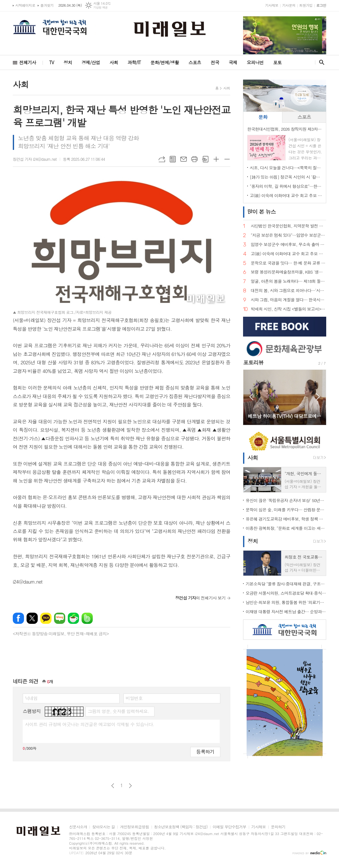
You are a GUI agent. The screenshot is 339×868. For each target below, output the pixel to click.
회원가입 (306, 5)
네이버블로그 (60, 618)
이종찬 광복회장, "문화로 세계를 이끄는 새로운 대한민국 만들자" (286, 528)
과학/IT (134, 62)
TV (52, 62)
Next (318, 397)
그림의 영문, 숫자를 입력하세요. (118, 711)
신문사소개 (78, 827)
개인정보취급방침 (134, 827)
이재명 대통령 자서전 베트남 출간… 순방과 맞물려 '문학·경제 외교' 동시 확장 (286, 612)
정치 (68, 62)
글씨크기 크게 (216, 159)
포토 (277, 62)
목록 (173, 159)
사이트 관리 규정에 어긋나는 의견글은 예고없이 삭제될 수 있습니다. (90, 724)
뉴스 (261, 212)
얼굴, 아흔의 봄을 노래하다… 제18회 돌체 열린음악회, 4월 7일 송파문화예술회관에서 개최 (288, 281)
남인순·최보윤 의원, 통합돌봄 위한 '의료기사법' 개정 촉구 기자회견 (286, 602)
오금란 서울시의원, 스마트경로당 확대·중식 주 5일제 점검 (286, 593)
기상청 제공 (101, 8)
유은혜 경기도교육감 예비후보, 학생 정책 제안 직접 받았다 (286, 519)
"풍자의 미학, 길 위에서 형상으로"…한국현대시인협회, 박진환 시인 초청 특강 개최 (286, 186)
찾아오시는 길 (103, 827)
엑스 (32, 618)
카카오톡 (46, 618)
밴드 (87, 618)
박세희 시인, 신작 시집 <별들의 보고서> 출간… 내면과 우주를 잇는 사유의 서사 (288, 309)
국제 (233, 62)
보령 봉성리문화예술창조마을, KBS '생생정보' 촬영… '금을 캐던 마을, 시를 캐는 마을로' (288, 272)
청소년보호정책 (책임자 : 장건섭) (181, 827)
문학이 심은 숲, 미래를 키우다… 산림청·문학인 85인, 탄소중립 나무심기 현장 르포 (286, 510)
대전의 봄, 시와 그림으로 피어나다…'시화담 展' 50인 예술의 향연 (288, 291)
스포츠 (195, 62)
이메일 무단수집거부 (229, 827)
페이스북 (18, 618)
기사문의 (289, 5)
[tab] (263, 117)
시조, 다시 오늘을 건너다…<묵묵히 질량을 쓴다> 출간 (286, 168)
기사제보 (272, 5)
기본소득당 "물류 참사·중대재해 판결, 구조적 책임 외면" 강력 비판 (286, 584)
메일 (184, 159)
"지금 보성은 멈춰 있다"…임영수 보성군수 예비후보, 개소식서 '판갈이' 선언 (288, 235)
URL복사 (162, 159)
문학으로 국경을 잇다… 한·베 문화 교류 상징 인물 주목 (288, 263)
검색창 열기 (320, 62)
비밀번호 (134, 698)
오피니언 (255, 62)
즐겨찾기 (47, 5)
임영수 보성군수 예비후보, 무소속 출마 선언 (288, 245)
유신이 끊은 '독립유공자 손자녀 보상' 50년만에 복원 (286, 500)
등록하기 (205, 752)
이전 (113, 786)
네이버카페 (73, 618)
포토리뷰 (253, 362)
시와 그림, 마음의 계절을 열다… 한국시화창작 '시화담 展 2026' (288, 300)
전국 (215, 62)
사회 (114, 62)
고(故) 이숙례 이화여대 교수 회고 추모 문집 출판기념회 (286, 195)
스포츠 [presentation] (304, 117)
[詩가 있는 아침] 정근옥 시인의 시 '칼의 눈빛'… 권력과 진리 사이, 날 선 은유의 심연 (286, 177)
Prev (251, 397)
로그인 (321, 5)
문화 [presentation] (263, 117)
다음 (130, 786)
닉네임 (31, 698)
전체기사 (28, 62)
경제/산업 (91, 62)
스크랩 (205, 159)
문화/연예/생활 (165, 62)
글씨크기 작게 (227, 159)
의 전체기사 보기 (200, 598)
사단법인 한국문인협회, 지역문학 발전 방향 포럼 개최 (288, 226)
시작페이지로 (25, 5)
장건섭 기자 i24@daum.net (35, 159)
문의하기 (278, 827)
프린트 (194, 159)
